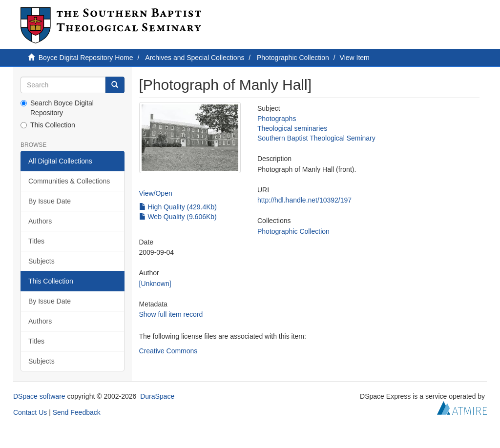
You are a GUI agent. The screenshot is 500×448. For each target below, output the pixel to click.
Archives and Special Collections (195, 58)
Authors (40, 221)
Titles (36, 241)
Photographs (277, 119)
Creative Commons (168, 351)
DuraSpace (157, 396)
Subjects (42, 261)
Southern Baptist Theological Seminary (316, 138)
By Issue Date (50, 201)
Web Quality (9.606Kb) (178, 217)
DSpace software (39, 396)
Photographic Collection (293, 58)
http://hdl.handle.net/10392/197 (304, 200)
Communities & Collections (69, 181)
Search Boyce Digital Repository (57, 108)
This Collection (48, 125)
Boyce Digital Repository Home (86, 58)
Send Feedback (77, 412)
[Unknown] (155, 284)
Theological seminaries (292, 128)
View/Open (156, 193)
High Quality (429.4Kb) (178, 207)
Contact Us (30, 412)
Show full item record (171, 314)
